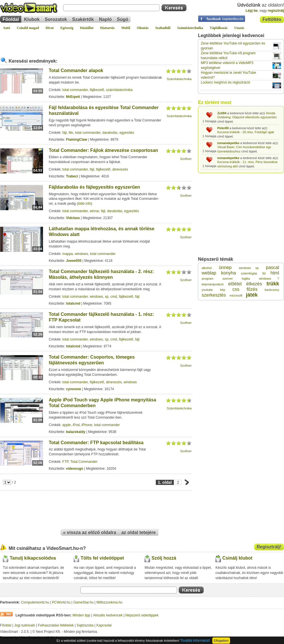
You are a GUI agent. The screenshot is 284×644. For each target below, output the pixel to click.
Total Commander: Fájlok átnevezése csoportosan (103, 150)
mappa (68, 254)
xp (107, 297)
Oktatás (143, 28)
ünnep (225, 267)
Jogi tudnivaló (25, 625)
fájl (64, 133)
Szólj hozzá (164, 558)
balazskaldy (76, 432)
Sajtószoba (85, 625)
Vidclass (73, 218)
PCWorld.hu (61, 602)
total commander (75, 90)
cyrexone (74, 389)
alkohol (207, 268)
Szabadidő (163, 28)
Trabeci (72, 176)
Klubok (32, 19)
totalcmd (73, 303)
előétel (235, 284)
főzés (252, 289)
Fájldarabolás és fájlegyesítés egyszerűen (94, 187)
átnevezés (120, 169)
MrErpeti (73, 97)
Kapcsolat (104, 625)
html (275, 273)
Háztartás (107, 28)
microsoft (236, 295)
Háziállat (87, 28)
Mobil (126, 28)
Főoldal (11, 19)
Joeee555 (74, 261)
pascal (273, 267)
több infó (84, 204)
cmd (114, 297)
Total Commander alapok (76, 70)
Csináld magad (28, 28)
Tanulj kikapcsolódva (33, 558)
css (236, 289)
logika (246, 279)
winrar (94, 211)
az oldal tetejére (139, 532)
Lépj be (252, 11)
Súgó (123, 19)
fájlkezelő (97, 90)
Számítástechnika (190, 28)
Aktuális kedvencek (108, 615)
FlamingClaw (77, 140)
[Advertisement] (96, 41)
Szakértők (83, 19)
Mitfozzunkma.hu (109, 602)
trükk (273, 284)
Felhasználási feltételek (56, 625)
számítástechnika (119, 90)
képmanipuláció (213, 284)
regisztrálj (276, 11)
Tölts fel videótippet (102, 558)
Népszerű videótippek (142, 615)
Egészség (67, 28)
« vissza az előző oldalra (90, 532)
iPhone (87, 425)
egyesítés (127, 133)
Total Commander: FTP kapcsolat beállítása (96, 443)
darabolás (110, 133)
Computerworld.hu (35, 602)
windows (81, 254)
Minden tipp (81, 615)
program (208, 279)
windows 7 (269, 279)
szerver (227, 279)
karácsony (272, 290)
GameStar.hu (84, 602)
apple (66, 425)
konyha (229, 273)
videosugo (75, 469)
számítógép (249, 273)
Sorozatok (56, 19)
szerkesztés (214, 295)
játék (252, 295)
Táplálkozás (219, 28)
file (71, 133)
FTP (65, 462)
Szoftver (186, 159)
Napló (105, 19)
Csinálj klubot (237, 558)
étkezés (254, 284)
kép (223, 290)
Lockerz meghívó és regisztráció (225, 82)
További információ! (195, 641)
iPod (76, 425)
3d (264, 273)
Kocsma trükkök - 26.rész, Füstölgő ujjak (246, 132)
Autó (6, 28)
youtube (207, 290)
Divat (50, 28)
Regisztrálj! (269, 547)
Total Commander (84, 462)
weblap (209, 273)
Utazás (239, 28)
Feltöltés (272, 19)
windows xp (249, 268)
